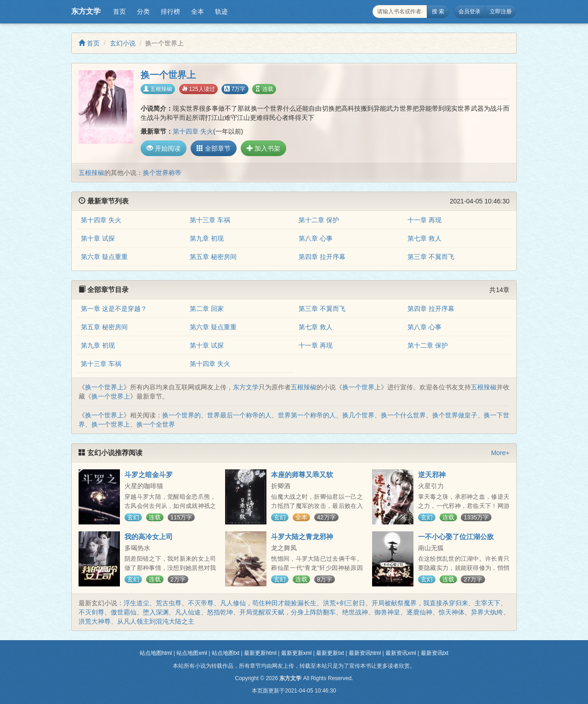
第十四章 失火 (193, 131)
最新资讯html (365, 653)
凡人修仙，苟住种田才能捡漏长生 (268, 603)
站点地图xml (192, 653)
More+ (500, 453)
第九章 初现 (207, 238)
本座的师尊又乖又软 (302, 475)
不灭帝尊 (201, 603)
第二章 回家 (207, 309)
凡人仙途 (188, 612)
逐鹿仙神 (419, 612)
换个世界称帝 (162, 173)
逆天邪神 (432, 475)
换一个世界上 (104, 387)
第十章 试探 (98, 238)
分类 (143, 11)
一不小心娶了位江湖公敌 (456, 537)
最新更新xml (297, 653)
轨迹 (221, 11)
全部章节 (214, 148)
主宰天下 (487, 603)
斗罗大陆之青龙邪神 (302, 537)
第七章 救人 (424, 238)
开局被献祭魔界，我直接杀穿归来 (420, 603)
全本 (198, 11)
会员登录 (469, 11)
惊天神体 (452, 612)
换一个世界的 (181, 415)
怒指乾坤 (220, 612)
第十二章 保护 (319, 220)
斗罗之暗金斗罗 (149, 475)
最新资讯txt (435, 653)
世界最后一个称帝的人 (239, 415)
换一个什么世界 (403, 415)
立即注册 (501, 11)
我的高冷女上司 (149, 537)
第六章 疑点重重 (104, 257)
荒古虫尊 (169, 603)
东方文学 (86, 11)
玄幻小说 (123, 43)
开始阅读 (164, 148)
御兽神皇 (387, 612)
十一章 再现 (424, 220)
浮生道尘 (136, 603)
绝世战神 (355, 612)
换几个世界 (358, 415)
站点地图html (156, 653)
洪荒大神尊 (95, 621)
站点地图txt (226, 653)
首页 (119, 11)
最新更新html (260, 653)
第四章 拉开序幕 (322, 257)
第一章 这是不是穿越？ (114, 309)
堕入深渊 (156, 612)
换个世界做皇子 (455, 415)
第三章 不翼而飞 (431, 257)
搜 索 (438, 11)
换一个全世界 (156, 424)
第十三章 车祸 (210, 220)
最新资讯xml (401, 653)
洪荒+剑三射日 (344, 603)
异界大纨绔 (487, 612)
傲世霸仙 (124, 612)
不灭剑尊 (91, 612)
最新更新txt (330, 653)
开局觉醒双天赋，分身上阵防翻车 (288, 612)
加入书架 (264, 148)
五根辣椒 (158, 89)
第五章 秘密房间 (213, 257)
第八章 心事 (316, 238)
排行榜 (170, 11)
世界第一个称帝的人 (307, 415)
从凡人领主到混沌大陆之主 (156, 621)
